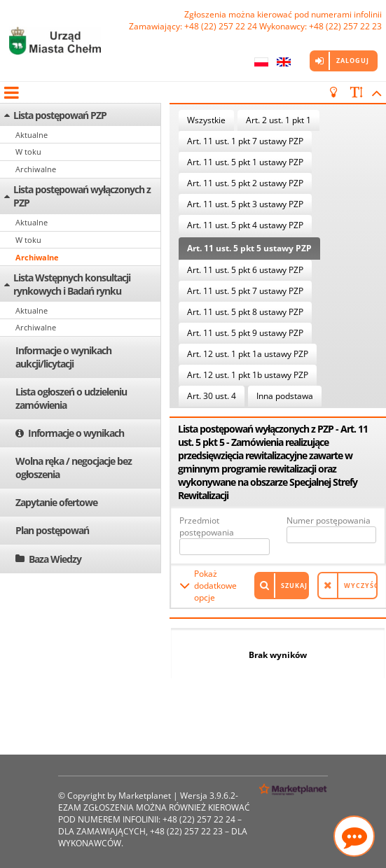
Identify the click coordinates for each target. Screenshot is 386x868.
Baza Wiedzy (55, 559)
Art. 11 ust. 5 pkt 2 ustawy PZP (245, 183)
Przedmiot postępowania (207, 526)
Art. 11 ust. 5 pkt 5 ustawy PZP (249, 248)
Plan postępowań (52, 530)
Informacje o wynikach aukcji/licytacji (63, 357)
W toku (28, 152)
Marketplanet (145, 796)
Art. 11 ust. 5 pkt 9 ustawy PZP (245, 333)
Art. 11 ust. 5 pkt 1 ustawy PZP (245, 162)
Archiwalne (36, 169)
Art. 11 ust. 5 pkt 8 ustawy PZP (245, 312)
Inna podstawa (285, 396)
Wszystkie (206, 120)
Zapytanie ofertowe (56, 502)
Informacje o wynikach (76, 433)
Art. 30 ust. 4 (212, 396)
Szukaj (294, 586)
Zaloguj (353, 61)
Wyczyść (361, 586)
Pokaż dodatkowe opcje (215, 586)
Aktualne (32, 135)
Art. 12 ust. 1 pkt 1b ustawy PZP (248, 375)
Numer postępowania (329, 520)
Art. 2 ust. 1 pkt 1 (278, 120)
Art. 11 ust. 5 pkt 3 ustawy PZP (245, 204)
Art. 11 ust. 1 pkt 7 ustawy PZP (245, 141)
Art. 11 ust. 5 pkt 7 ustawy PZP (245, 291)
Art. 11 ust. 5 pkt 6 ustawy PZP (245, 270)
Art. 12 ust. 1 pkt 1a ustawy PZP (248, 354)
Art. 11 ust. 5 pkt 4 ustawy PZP (245, 225)
